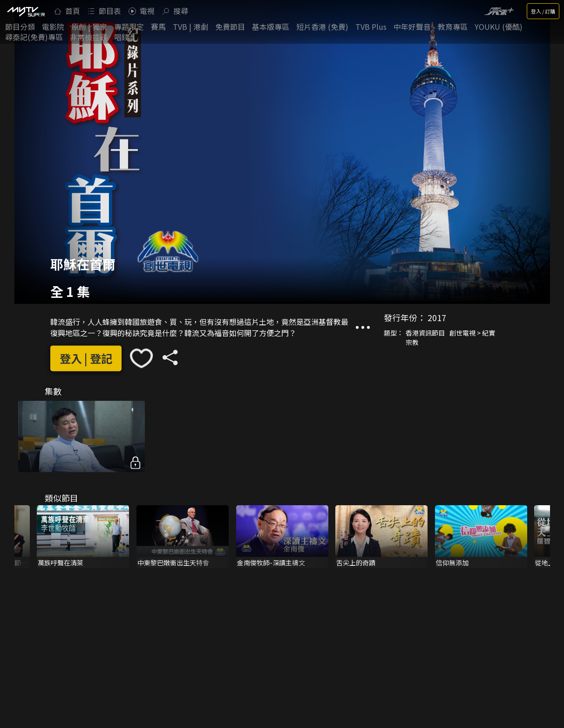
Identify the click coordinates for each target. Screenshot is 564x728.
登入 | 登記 (86, 358)
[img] (26, 11)
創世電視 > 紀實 (472, 333)
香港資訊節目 (425, 333)
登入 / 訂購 (543, 11)
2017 (437, 318)
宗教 (412, 343)
